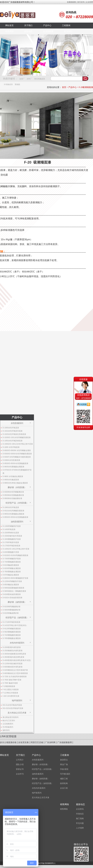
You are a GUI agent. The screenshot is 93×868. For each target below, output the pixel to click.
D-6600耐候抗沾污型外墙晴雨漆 (15, 673)
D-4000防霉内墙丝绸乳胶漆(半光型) (17, 660)
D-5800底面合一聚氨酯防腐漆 (14, 591)
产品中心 (47, 25)
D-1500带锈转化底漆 (11, 533)
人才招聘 (80, 828)
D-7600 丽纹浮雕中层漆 (12, 680)
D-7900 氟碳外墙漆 (10, 683)
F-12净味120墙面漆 (10, 693)
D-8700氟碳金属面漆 (11, 575)
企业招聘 (89, 2)
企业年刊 (20, 774)
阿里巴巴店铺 (37, 742)
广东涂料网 (50, 742)
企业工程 (64, 788)
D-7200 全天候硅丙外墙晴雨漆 (15, 677)
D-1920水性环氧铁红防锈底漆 (14, 434)
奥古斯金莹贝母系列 (10, 717)
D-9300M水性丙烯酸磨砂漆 (13, 492)
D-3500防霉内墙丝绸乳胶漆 (13, 657)
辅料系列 (6, 730)
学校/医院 (64, 769)
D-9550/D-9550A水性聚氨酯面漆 (15, 517)
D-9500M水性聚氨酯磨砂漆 (13, 495)
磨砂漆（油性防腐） (17, 602)
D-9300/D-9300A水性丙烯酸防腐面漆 (17, 454)
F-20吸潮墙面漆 (86, 87)
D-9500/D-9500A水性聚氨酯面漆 (15, 463)
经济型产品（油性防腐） (17, 618)
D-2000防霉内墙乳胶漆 (12, 647)
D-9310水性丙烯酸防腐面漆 (13, 511)
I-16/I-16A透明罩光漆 (11, 696)
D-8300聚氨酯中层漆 (11, 552)
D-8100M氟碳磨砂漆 (11, 613)
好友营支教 (24, 742)
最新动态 (28, 31)
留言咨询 (81, 2)
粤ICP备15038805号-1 (46, 863)
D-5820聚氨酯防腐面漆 (12, 632)
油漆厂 (22, 79)
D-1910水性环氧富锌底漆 (12, 431)
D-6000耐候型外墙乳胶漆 (12, 667)
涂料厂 (29, 79)
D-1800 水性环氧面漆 (11, 447)
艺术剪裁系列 (8, 727)
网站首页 (9, 25)
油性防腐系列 (17, 522)
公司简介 (20, 760)
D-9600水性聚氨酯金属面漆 (13, 467)
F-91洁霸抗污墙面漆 (11, 690)
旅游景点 (64, 760)
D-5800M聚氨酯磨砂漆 (11, 610)
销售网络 (9, 31)
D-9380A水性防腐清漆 (11, 460)
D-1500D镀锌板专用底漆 (12, 536)
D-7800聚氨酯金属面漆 (12, 572)
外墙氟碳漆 (8, 84)
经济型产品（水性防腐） (17, 503)
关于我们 (28, 25)
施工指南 (80, 818)
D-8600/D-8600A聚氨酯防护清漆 (15, 578)
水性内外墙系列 (17, 643)
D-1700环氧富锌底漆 (11, 542)
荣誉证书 (20, 769)
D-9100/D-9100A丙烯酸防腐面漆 (15, 555)
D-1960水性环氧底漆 (11, 507)
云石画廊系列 (8, 724)
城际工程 (64, 779)
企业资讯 (80, 809)
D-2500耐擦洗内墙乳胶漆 (12, 651)
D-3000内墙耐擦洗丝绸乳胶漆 (14, 654)
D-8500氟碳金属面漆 (11, 585)
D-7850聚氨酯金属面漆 (12, 638)
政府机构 (64, 783)
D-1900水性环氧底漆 (11, 428)
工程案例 (66, 25)
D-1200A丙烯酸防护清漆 (12, 581)
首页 (64, 87)
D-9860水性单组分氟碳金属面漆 (15, 483)
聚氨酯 (17, 84)
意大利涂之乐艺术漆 (17, 713)
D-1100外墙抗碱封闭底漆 (12, 664)
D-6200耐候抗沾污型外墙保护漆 (15, 670)
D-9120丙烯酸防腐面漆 (12, 629)
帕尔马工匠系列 (9, 721)
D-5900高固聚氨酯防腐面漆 (13, 588)
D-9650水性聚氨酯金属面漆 (13, 514)
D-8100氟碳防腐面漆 (11, 565)
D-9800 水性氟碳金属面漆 (13, 476)
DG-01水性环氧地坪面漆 (12, 705)
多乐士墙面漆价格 (8, 742)
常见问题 (80, 823)
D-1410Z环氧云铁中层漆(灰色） (15, 625)
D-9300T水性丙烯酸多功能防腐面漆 (17, 457)
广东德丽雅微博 (65, 742)
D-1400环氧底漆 (9, 529)
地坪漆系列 (17, 700)
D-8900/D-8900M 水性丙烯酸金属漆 (17, 450)
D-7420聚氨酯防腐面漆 (12, 635)
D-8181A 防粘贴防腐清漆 (12, 598)
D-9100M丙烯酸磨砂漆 (11, 607)
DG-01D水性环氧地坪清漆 (13, 708)
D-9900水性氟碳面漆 (11, 480)
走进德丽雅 (48, 31)
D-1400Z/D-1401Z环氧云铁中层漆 (16, 549)
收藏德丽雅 (71, 2)
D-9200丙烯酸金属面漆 (12, 568)
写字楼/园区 (65, 774)
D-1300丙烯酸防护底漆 (12, 526)
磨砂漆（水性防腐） (17, 487)
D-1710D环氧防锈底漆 (11, 622)
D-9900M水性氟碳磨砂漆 (12, 498)
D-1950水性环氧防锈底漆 (12, 441)
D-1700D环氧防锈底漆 (11, 546)
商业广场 (64, 764)
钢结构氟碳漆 (40, 79)
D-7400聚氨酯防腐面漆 (12, 562)
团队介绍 (20, 764)
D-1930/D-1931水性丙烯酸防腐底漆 (17, 437)
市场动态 (80, 814)
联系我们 (68, 31)
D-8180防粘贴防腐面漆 (12, 594)
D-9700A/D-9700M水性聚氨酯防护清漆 (17, 472)
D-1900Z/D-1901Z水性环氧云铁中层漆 (18, 444)
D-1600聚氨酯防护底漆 (12, 539)
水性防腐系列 (17, 423)
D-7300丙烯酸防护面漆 (12, 559)
